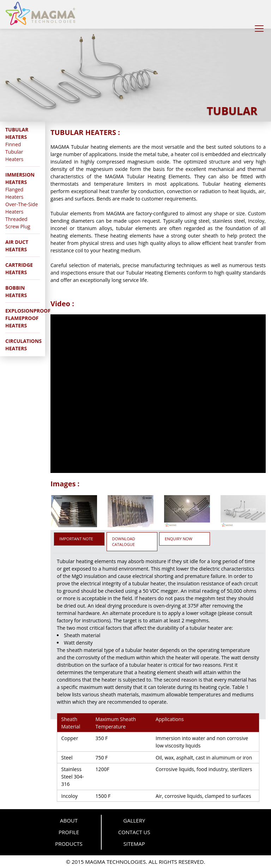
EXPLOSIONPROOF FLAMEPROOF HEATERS (28, 318)
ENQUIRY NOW (179, 539)
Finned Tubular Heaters (14, 152)
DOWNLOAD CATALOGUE (124, 541)
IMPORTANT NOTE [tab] (76, 539)
